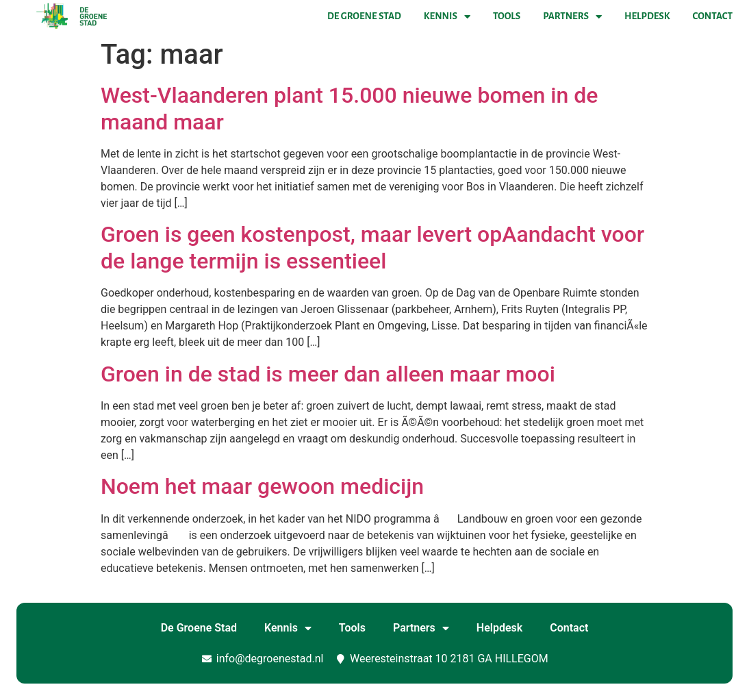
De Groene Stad (364, 16)
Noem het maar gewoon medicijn (262, 486)
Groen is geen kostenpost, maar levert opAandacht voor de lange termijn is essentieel (372, 247)
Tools (507, 16)
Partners (572, 16)
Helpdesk (647, 16)
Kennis (447, 16)
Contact (713, 16)
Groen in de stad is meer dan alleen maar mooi (328, 374)
